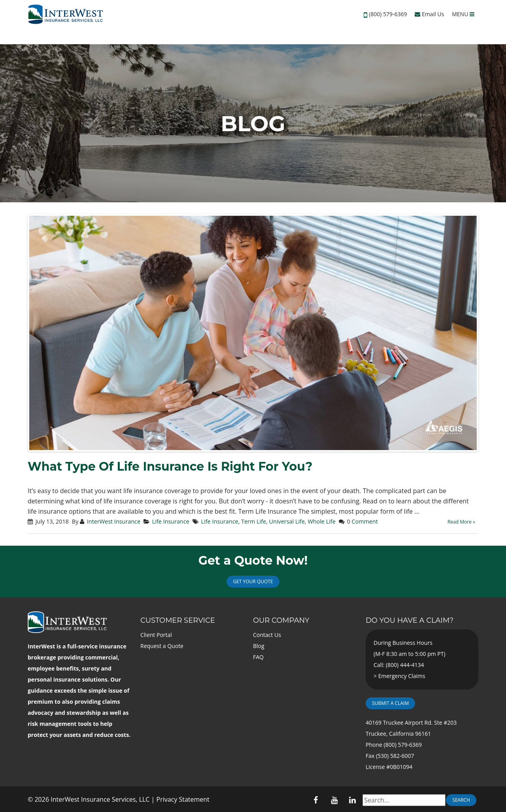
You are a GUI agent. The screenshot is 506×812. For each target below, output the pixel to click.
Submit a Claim (390, 703)
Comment (364, 521)
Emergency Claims (402, 676)
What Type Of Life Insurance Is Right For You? (170, 466)
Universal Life (287, 521)
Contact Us (267, 635)
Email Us (429, 14)
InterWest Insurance (114, 521)
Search (461, 800)
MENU (463, 14)
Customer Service (178, 620)
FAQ (258, 657)
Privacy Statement (183, 799)
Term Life (254, 521)
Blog (259, 646)
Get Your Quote (253, 581)
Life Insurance (171, 521)
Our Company (281, 620)
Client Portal (156, 635)
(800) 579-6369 (388, 14)
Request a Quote (162, 646)
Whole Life (321, 521)
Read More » (461, 522)
